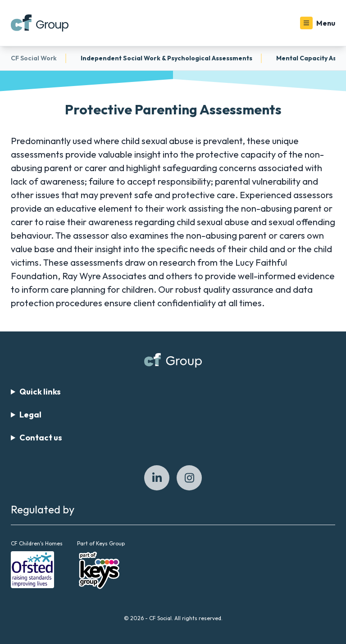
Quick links (40, 392)
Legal (30, 415)
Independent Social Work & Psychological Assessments (166, 58)
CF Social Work (34, 58)
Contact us (41, 438)
